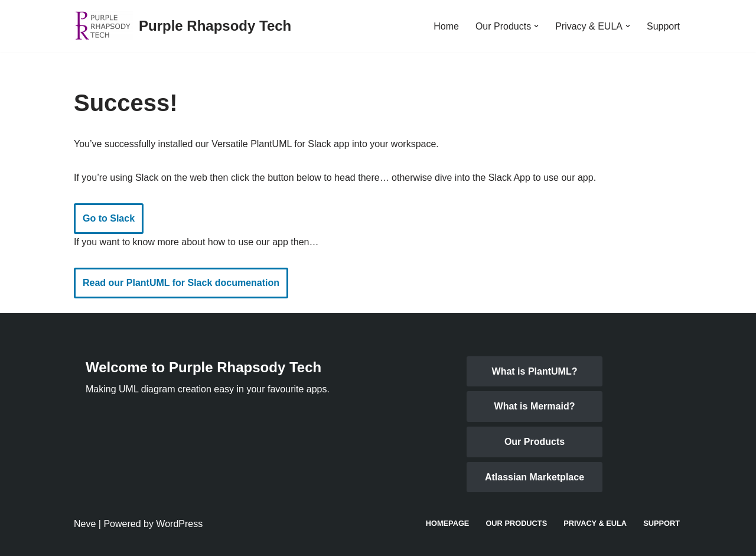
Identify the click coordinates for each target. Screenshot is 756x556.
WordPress (179, 524)
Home (446, 26)
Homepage (448, 523)
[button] (536, 26)
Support (663, 26)
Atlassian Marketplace (535, 477)
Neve (85, 524)
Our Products (535, 442)
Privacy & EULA (595, 523)
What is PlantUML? (535, 371)
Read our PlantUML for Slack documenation (181, 283)
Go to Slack (109, 218)
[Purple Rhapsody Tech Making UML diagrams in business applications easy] (183, 26)
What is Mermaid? (535, 406)
